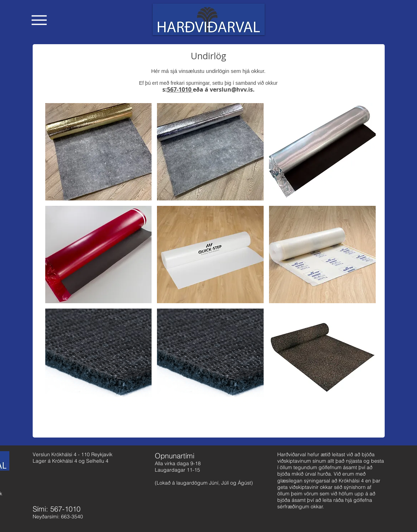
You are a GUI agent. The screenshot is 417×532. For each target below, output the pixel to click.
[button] (39, 20)
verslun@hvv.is (231, 89)
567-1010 (180, 89)
